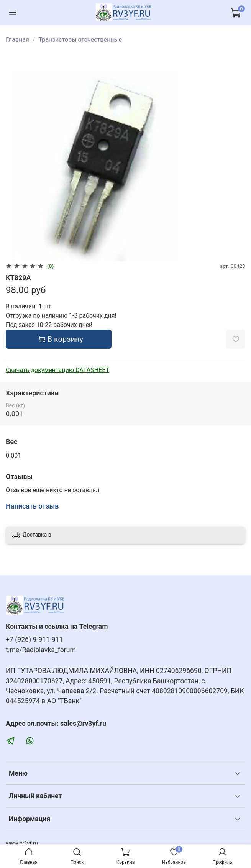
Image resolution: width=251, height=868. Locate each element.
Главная (17, 40)
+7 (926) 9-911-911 (34, 640)
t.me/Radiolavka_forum (41, 650)
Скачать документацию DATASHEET (57, 370)
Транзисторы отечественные (80, 40)
